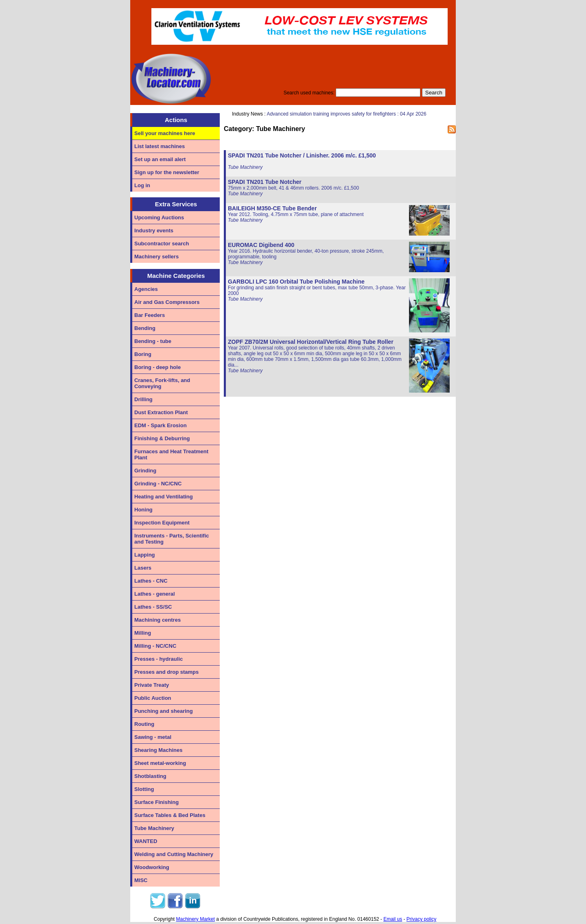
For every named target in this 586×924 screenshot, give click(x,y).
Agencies (146, 289)
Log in (142, 185)
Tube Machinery (154, 828)
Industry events (154, 230)
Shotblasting (150, 776)
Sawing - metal (153, 737)
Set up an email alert (160, 159)
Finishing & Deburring (162, 438)
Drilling (143, 399)
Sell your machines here (165, 133)
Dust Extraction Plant (161, 412)
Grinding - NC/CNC (158, 484)
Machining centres (157, 620)
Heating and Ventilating (164, 497)
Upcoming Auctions (159, 217)
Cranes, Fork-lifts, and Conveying (162, 383)
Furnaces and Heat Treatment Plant (171, 454)
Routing (144, 724)
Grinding (145, 471)
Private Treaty (152, 685)
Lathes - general (155, 594)
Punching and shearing (164, 711)
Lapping (145, 555)
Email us (393, 919)
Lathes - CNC (151, 581)
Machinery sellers (156, 257)
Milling (143, 633)
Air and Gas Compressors (167, 302)
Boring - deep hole (157, 367)
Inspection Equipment (162, 523)
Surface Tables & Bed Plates (170, 815)
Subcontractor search (162, 244)
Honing (143, 510)
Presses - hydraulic (159, 659)
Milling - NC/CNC (155, 646)
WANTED (146, 841)
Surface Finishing (156, 802)
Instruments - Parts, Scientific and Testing (172, 539)
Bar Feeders (150, 315)
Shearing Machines (158, 750)
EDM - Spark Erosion (161, 425)
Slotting (144, 789)
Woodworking (152, 867)
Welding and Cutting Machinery (174, 854)
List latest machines (160, 146)
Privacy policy (421, 919)
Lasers (143, 568)
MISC (141, 880)
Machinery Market (196, 919)
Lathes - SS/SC (153, 607)
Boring (143, 354)
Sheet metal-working (160, 763)
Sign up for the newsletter (167, 172)
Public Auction (153, 698)
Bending (145, 328)
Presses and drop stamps (166, 672)
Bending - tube (153, 341)
